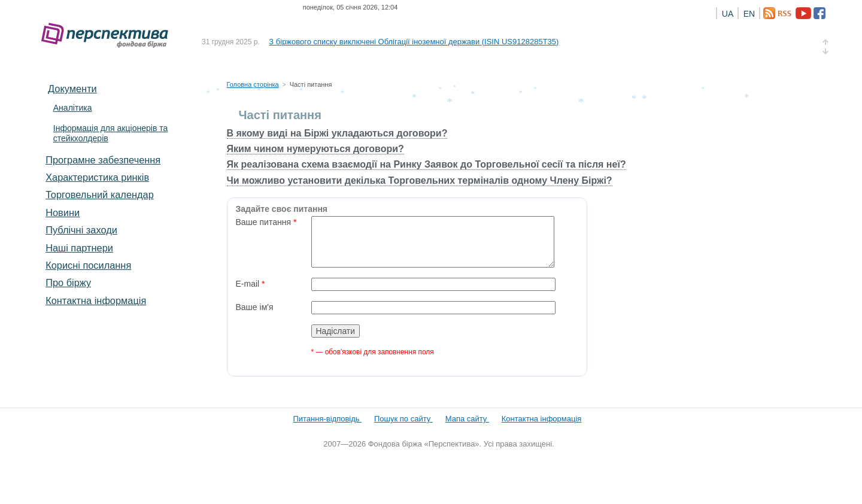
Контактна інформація (96, 300)
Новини (63, 212)
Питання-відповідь (327, 419)
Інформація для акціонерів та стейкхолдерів (111, 133)
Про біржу (68, 283)
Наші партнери (79, 248)
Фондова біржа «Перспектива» (108, 36)
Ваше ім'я (255, 307)
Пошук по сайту (403, 419)
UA (728, 14)
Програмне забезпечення (103, 160)
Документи (72, 89)
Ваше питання (266, 222)
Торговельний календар (100, 195)
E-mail (251, 284)
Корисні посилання (88, 265)
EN (749, 14)
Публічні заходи (81, 230)
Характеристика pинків (97, 177)
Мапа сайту (467, 419)
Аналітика (73, 108)
